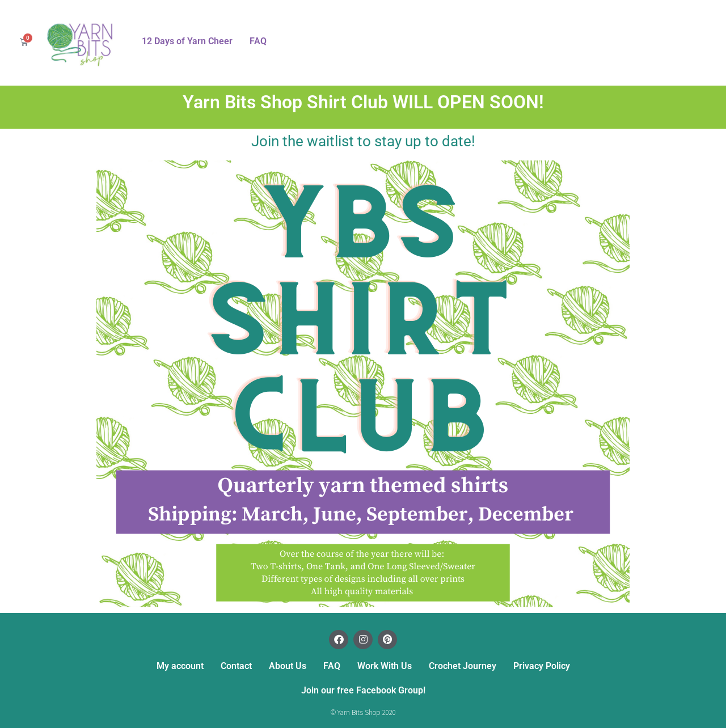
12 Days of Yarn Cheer (187, 41)
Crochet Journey (463, 666)
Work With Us (385, 666)
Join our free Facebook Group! (363, 690)
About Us (288, 666)
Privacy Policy (542, 666)
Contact (236, 666)
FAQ (258, 41)
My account (180, 666)
